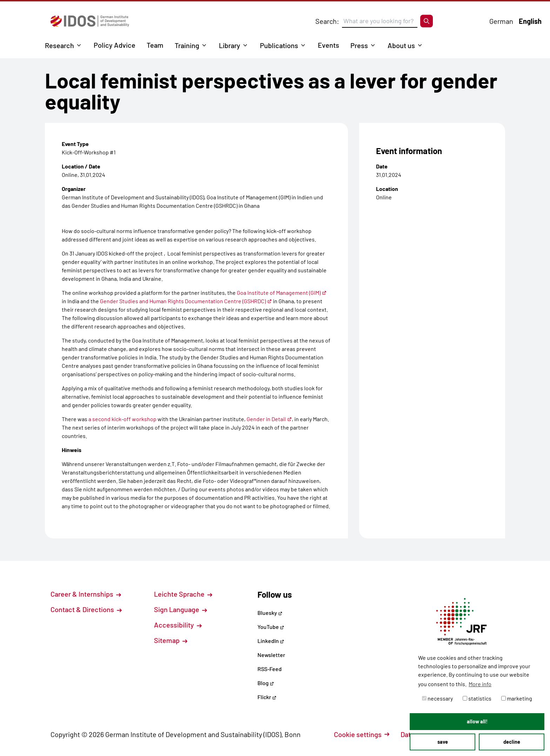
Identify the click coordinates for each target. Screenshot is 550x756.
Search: (327, 21)
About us (401, 45)
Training (187, 45)
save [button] (443, 742)
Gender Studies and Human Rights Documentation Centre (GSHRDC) (186, 301)
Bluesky (270, 613)
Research (59, 45)
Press (359, 45)
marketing (517, 698)
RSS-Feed (270, 669)
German (501, 21)
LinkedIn (271, 641)
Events (328, 45)
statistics (477, 698)
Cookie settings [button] (362, 734)
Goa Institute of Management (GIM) (282, 293)
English (530, 21)
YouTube (271, 627)
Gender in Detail (269, 419)
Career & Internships (86, 594)
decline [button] (512, 742)
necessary (437, 698)
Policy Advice (115, 45)
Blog (266, 683)
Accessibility (178, 625)
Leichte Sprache (183, 594)
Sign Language (180, 609)
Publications (279, 45)
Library (230, 45)
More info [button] (480, 684)
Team (155, 45)
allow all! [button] (477, 721)
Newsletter (271, 655)
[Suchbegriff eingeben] (380, 21)
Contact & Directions (86, 609)
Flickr (267, 697)
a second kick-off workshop (122, 419)
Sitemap (171, 640)
